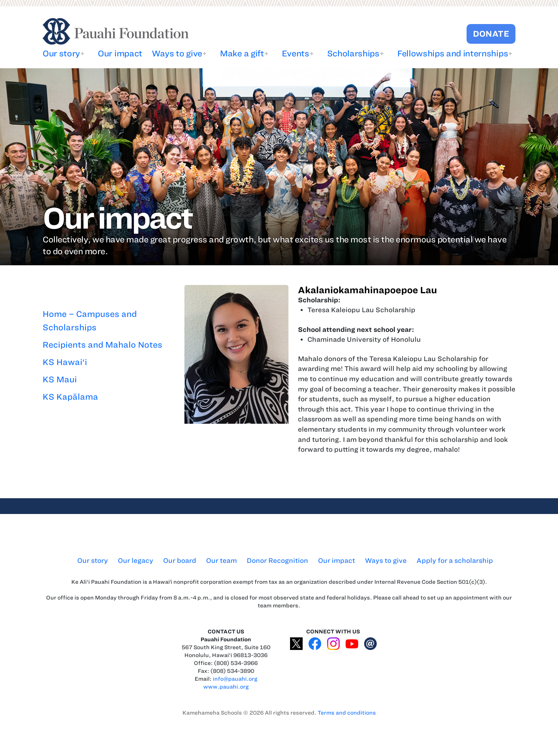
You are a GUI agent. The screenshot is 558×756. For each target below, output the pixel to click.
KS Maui (60, 379)
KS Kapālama (70, 397)
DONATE (491, 34)
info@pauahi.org (235, 679)
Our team (221, 560)
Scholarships (353, 53)
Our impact (120, 53)
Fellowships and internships (453, 53)
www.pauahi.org (226, 687)
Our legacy (136, 560)
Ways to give (177, 53)
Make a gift (242, 53)
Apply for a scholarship (455, 560)
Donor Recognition (277, 560)
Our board (180, 560)
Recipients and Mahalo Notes (102, 345)
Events (296, 53)
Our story (61, 53)
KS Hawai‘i (65, 362)
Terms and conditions (347, 713)
